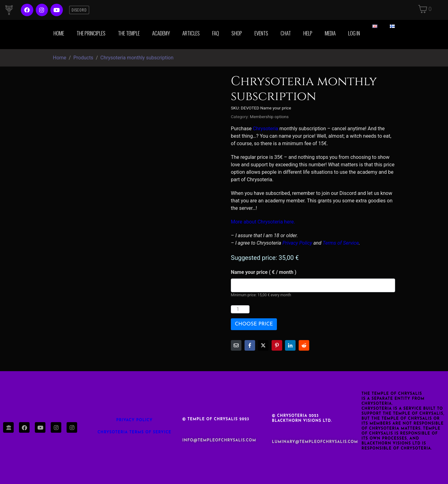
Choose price (254, 324)
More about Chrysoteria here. (263, 222)
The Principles (91, 33)
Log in (354, 33)
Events (261, 33)
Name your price (264, 272)
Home (59, 33)
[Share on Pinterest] (277, 345)
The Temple (129, 33)
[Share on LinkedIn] (290, 345)
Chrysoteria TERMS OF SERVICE (134, 432)
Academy (161, 33)
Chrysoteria (266, 129)
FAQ (216, 33)
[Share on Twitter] (263, 345)
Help (308, 33)
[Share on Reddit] (304, 345)
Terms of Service (341, 243)
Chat (286, 33)
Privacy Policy (297, 243)
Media (330, 33)
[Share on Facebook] (250, 345)
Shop (237, 33)
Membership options (269, 117)
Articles (191, 33)
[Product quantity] (240, 309)
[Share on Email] (236, 345)
